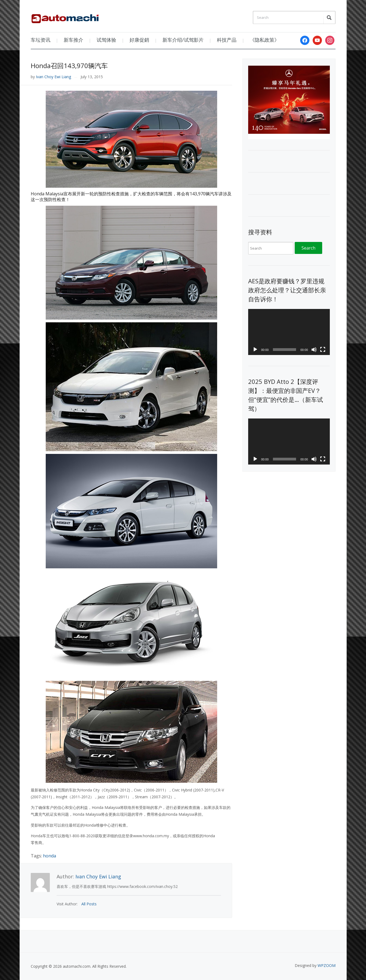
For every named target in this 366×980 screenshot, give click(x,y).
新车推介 (73, 40)
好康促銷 (139, 40)
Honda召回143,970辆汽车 (69, 66)
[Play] (255, 350)
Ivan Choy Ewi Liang (53, 77)
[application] (289, 332)
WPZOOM (327, 965)
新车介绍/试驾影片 (183, 40)
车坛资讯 (41, 40)
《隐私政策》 (264, 40)
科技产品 (227, 40)
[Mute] (314, 350)
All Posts (89, 904)
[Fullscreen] (323, 350)
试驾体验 (106, 40)
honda (50, 856)
